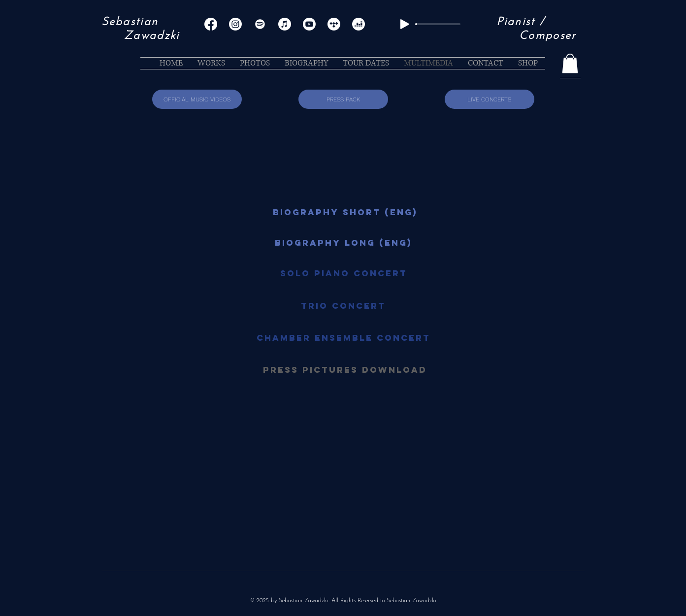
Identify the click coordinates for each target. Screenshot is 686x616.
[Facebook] (211, 24)
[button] (570, 63)
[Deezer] (359, 24)
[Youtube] (309, 24)
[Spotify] (260, 24)
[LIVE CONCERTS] (490, 99)
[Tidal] (334, 24)
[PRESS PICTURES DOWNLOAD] (345, 370)
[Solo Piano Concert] (344, 273)
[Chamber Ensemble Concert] (343, 338)
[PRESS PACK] (343, 99)
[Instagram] (235, 24)
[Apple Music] (285, 24)
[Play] (405, 24)
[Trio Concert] (343, 306)
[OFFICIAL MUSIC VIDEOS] (197, 99)
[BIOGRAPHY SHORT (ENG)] (345, 212)
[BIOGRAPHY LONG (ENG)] (343, 243)
